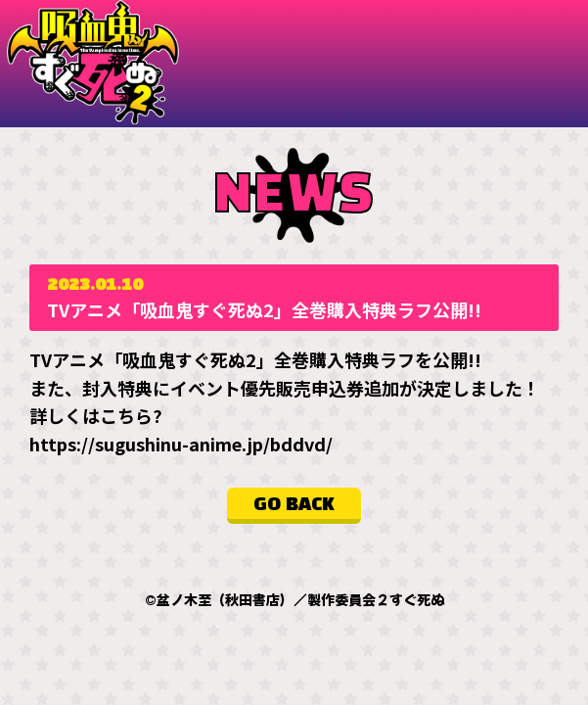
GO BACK (294, 505)
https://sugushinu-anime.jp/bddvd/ (181, 444)
